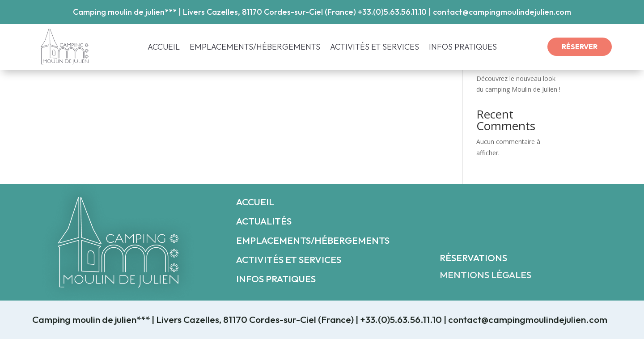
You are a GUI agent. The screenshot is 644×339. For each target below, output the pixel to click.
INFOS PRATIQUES (463, 48)
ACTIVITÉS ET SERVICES (375, 48)
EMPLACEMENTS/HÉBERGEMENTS (255, 48)
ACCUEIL (164, 48)
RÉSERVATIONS (473, 258)
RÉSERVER (580, 47)
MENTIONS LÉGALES (485, 275)
